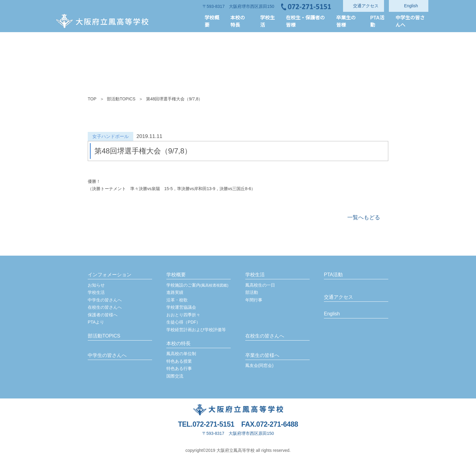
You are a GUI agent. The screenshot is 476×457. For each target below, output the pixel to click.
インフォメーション (110, 275)
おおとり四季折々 (183, 315)
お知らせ (96, 285)
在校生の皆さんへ (105, 307)
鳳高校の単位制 (181, 354)
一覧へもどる (364, 217)
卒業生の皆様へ (262, 355)
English (332, 314)
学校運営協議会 (181, 307)
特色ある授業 (179, 361)
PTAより (96, 322)
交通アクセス (338, 297)
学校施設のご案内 (197, 285)
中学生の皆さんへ (105, 300)
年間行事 (254, 300)
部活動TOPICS (121, 99)
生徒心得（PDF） (183, 322)
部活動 (252, 292)
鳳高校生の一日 (260, 285)
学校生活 (96, 292)
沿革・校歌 (177, 300)
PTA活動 (333, 275)
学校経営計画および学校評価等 (196, 330)
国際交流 (175, 376)
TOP (92, 99)
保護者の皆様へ (103, 315)
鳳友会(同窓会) (260, 365)
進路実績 (175, 292)
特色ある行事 (179, 368)
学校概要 (176, 275)
